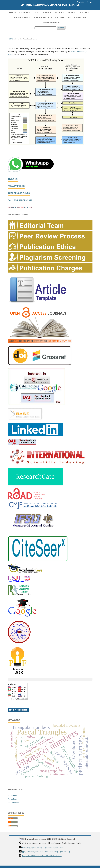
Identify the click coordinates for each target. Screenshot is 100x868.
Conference (80, 17)
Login (90, 2)
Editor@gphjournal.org (32, 847)
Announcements (22, 17)
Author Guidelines (19, 193)
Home (36, 12)
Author (59, 12)
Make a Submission (18, 710)
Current (72, 12)
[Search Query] (45, 28)
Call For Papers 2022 (20, 200)
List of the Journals (20, 12)
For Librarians (13, 803)
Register (81, 2)
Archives (85, 12)
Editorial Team (63, 17)
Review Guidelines (43, 17)
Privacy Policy (16, 186)
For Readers (12, 795)
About (46, 12)
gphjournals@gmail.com (33, 851)
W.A (24, 856)
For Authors (12, 799)
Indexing (13, 179)
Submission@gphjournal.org (57, 851)
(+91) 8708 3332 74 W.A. (36, 856)
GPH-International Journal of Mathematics (50, 5)
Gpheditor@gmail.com (54, 847)
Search (61, 28)
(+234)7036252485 (54, 856)
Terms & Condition (51, 22)
